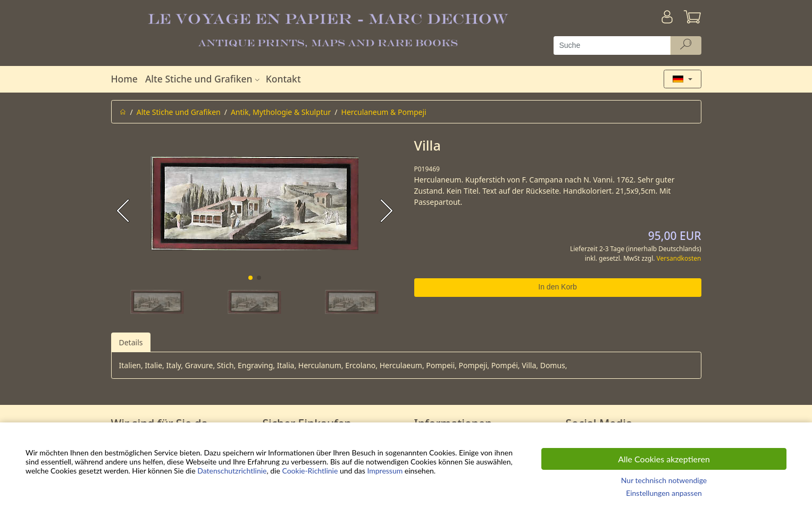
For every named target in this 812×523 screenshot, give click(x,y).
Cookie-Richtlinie (310, 471)
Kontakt (283, 79)
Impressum (385, 471)
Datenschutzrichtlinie (232, 471)
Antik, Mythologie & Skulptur (281, 112)
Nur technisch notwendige (664, 480)
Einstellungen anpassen (664, 493)
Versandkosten (679, 258)
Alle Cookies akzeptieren (664, 459)
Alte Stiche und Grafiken (204, 79)
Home (124, 79)
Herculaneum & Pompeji (384, 112)
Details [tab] (131, 342)
